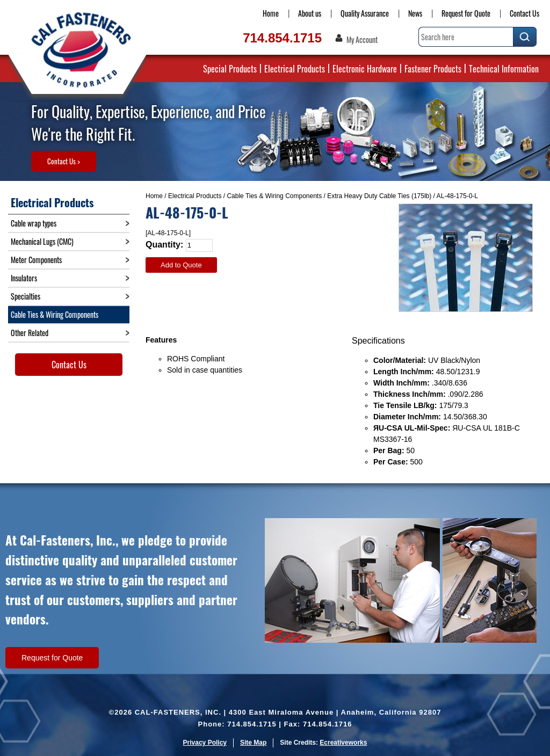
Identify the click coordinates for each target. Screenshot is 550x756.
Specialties (26, 296)
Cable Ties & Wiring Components (274, 196)
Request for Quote (466, 13)
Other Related (30, 333)
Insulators (24, 278)
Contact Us (524, 13)
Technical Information (504, 69)
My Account (362, 40)
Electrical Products (295, 69)
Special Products (230, 69)
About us (310, 13)
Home (271, 13)
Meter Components (36, 260)
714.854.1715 (282, 38)
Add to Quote (181, 265)
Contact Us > (64, 161)
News (415, 13)
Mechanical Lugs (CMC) (42, 241)
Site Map (253, 743)
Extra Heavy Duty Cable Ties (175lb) (379, 196)
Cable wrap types (34, 223)
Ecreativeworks (343, 743)
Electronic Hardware (365, 69)
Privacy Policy (205, 743)
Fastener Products (433, 69)
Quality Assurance (365, 13)
